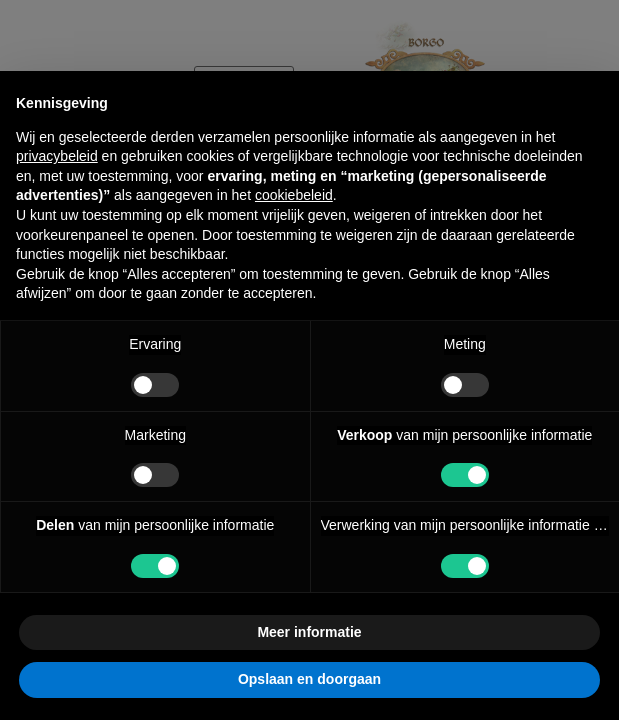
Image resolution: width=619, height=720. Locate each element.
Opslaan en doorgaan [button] (309, 679)
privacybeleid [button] (57, 156)
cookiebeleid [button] (294, 195)
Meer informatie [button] (309, 632)
